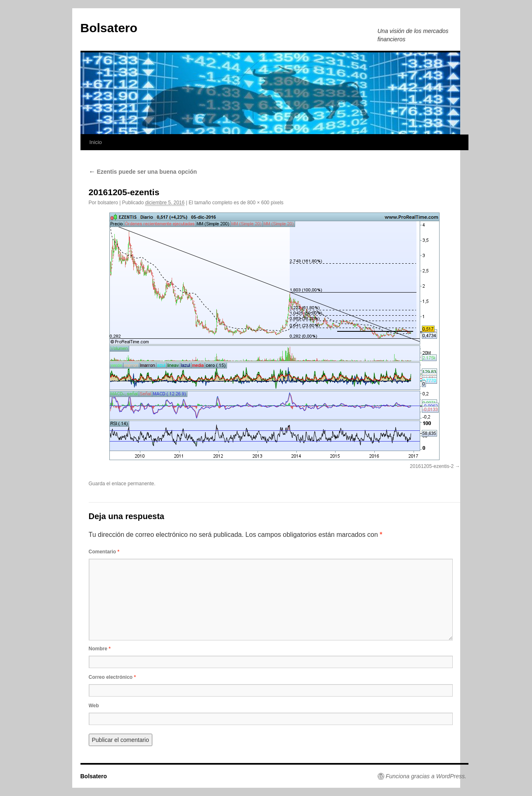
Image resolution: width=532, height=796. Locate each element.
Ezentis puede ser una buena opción (143, 172)
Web (94, 706)
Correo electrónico (112, 677)
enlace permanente (133, 484)
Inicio (96, 142)
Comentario (104, 552)
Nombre (100, 649)
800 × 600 (258, 203)
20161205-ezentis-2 (432, 466)
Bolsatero (109, 28)
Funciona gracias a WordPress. (426, 776)
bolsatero (108, 203)
